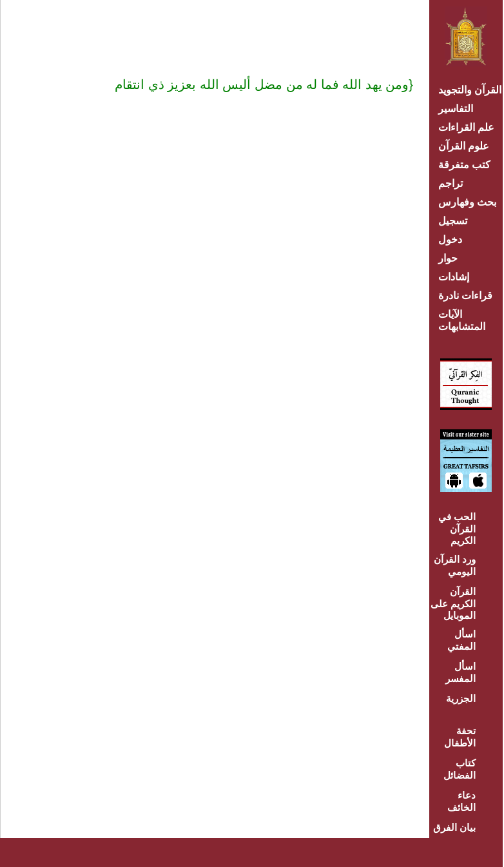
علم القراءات (466, 127)
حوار (448, 258)
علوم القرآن (464, 146)
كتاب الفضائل (460, 769)
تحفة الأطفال (460, 737)
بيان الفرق (454, 827)
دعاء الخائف (461, 801)
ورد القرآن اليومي (455, 565)
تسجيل (453, 221)
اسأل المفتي (461, 640)
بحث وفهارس (470, 202)
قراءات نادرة (465, 296)
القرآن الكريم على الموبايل (453, 603)
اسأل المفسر (460, 672)
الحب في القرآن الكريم (457, 529)
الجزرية (461, 698)
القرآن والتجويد (470, 90)
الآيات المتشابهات (462, 320)
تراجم (451, 183)
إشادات (454, 277)
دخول (450, 239)
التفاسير (456, 109)
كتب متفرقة (464, 165)
